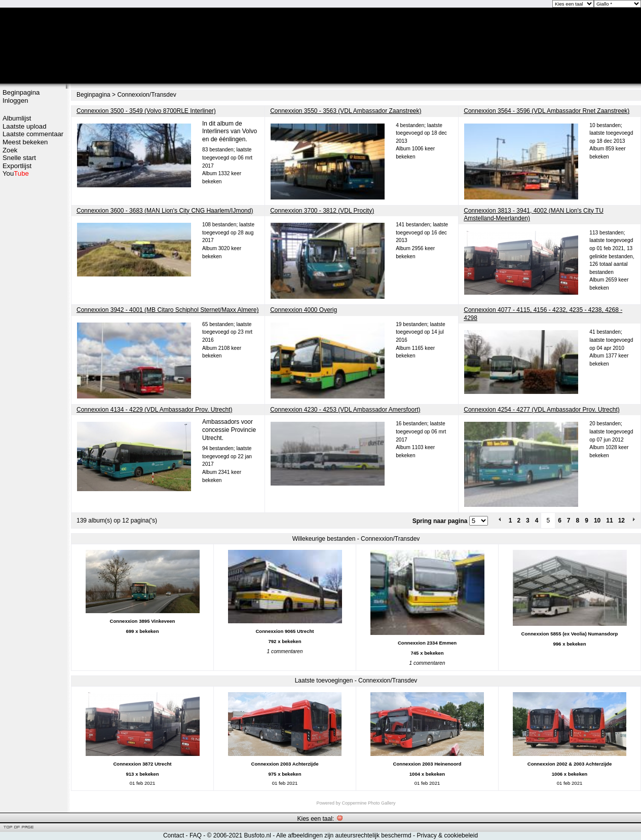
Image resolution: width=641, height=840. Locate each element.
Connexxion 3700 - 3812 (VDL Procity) (322, 211)
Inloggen (15, 101)
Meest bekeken (25, 142)
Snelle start (19, 158)
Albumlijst (17, 118)
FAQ (196, 835)
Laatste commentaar (33, 134)
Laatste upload (25, 126)
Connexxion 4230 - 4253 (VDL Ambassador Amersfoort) (345, 410)
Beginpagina (21, 92)
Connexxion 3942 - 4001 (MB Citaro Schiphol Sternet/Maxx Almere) (168, 310)
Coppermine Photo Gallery (368, 803)
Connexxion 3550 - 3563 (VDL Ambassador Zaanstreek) (346, 111)
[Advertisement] (33, 338)
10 (597, 521)
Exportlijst (17, 166)
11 (609, 521)
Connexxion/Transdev (146, 95)
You (16, 173)
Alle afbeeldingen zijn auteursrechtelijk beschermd (344, 835)
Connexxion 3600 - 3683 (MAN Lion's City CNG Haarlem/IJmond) (165, 211)
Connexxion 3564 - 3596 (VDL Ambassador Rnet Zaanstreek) (546, 111)
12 (621, 521)
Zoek (10, 150)
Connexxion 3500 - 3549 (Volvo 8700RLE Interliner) (146, 111)
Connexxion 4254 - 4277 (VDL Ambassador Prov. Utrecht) (542, 410)
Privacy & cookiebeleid (447, 835)
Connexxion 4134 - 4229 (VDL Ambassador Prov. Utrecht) (155, 410)
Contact (174, 835)
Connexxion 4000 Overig (304, 310)
